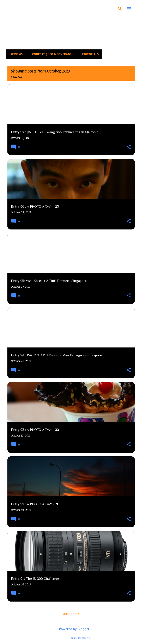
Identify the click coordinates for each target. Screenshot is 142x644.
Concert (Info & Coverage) (51, 54)
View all (17, 77)
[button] (129, 147)
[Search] (120, 9)
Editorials (89, 54)
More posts (71, 614)
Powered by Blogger (71, 629)
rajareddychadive (80, 638)
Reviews (15, 54)
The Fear (25, 8)
